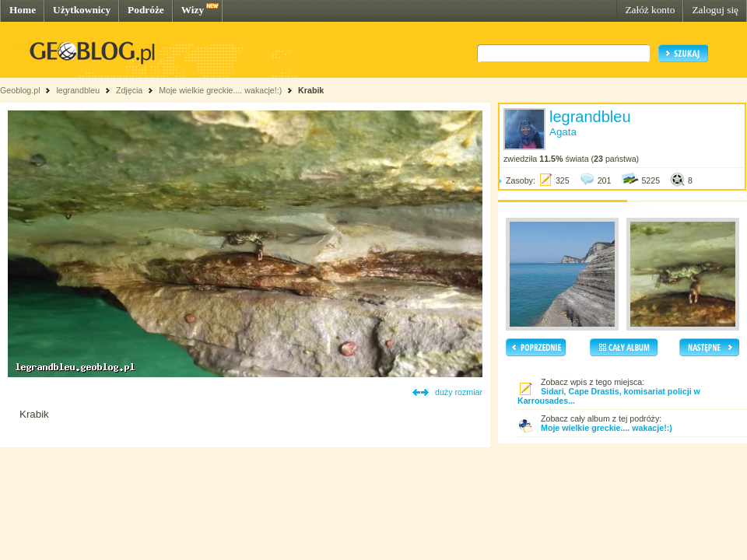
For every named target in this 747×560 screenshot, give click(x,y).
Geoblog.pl (20, 90)
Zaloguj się (715, 10)
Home (23, 10)
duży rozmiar (459, 392)
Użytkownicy (82, 10)
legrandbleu (78, 90)
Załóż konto (650, 10)
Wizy (193, 10)
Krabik (311, 90)
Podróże (146, 10)
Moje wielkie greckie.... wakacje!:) (220, 90)
